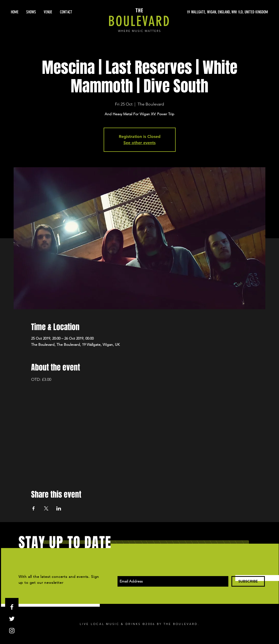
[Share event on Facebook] (34, 508)
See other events (139, 143)
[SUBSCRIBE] (248, 581)
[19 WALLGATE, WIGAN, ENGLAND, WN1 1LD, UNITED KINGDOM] (219, 12)
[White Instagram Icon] (12, 631)
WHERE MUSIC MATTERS (139, 31)
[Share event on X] (46, 508)
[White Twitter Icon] (12, 619)
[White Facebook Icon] (12, 607)
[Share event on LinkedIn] (59, 508)
